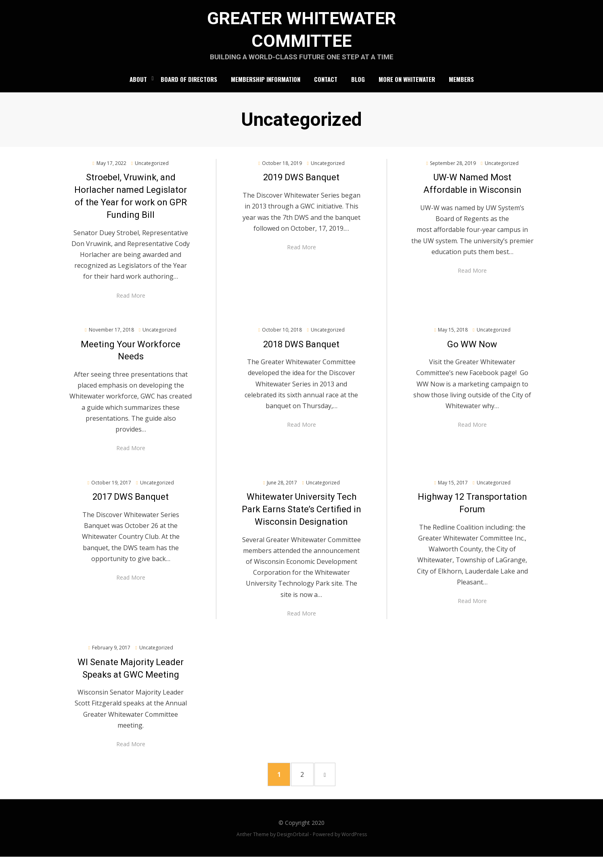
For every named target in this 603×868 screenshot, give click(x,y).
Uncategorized (152, 170)
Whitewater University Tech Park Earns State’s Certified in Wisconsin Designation (301, 516)
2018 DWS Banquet (301, 351)
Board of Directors (189, 85)
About (138, 85)
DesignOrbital (293, 846)
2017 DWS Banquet (131, 504)
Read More (131, 302)
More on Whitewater (407, 85)
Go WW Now (472, 351)
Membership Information (266, 85)
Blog (358, 85)
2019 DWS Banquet (301, 185)
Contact (326, 85)
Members (461, 85)
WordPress (354, 846)
